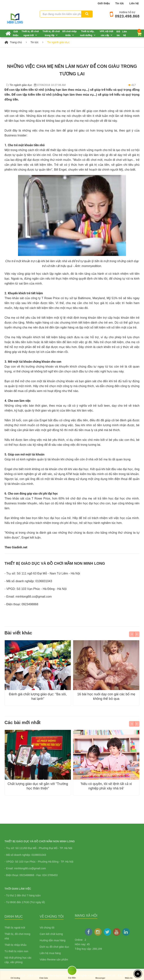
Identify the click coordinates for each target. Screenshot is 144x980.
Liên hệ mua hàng (50, 953)
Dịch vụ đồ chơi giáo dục (54, 947)
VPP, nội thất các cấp (106, 33)
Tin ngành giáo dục (58, 42)
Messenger (100, 974)
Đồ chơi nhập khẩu (70, 33)
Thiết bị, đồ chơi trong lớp (51, 33)
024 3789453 (50, 875)
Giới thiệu (104, 3)
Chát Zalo (44, 974)
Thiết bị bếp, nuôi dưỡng (87, 33)
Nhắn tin (129, 974)
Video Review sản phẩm (54, 960)
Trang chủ (16, 42)
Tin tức (120, 3)
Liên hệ (134, 3)
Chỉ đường (15, 974)
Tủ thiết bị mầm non (16, 951)
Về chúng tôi (47, 928)
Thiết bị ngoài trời (15, 928)
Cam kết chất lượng (51, 934)
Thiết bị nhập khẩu (15, 945)
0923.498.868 (127, 16)
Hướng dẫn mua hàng (53, 940)
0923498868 (30, 604)
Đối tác (118, 33)
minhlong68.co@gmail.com (34, 597)
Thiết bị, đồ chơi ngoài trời (30, 33)
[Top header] (138, 974)
